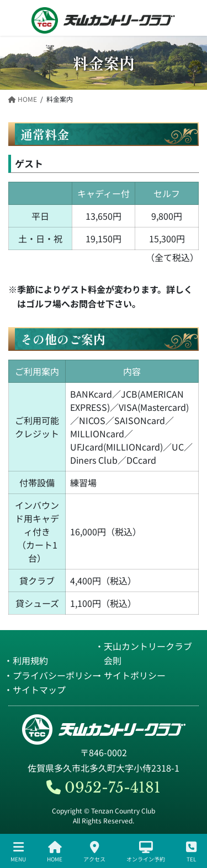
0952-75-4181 (104, 788)
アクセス (94, 852)
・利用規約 (26, 660)
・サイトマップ (35, 690)
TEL (191, 852)
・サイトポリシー (130, 675)
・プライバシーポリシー (52, 675)
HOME (55, 852)
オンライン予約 (146, 852)
